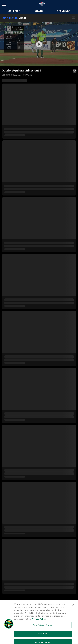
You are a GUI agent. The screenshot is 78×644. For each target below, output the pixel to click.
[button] (74, 18)
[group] (39, 44)
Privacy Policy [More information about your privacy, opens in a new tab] (39, 624)
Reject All (43, 638)
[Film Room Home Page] (14, 18)
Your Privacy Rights (43, 630)
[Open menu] (5, 4)
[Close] (73, 609)
